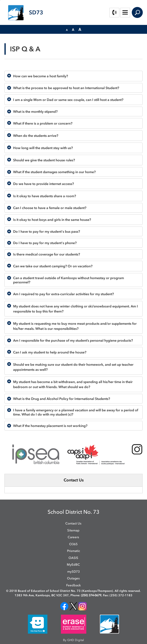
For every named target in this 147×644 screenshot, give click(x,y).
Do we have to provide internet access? (43, 184)
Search (137, 12)
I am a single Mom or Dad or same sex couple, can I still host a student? (68, 100)
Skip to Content (0, 0)
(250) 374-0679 (91, 595)
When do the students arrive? (36, 136)
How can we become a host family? (41, 76)
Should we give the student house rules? (44, 160)
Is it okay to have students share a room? (45, 196)
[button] (67, 30)
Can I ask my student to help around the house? (50, 352)
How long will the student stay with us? (43, 148)
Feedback (73, 585)
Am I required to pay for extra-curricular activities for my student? (63, 294)
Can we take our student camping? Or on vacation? (53, 266)
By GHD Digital (73, 640)
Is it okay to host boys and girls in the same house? (52, 220)
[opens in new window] (64, 606)
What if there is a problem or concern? (43, 123)
